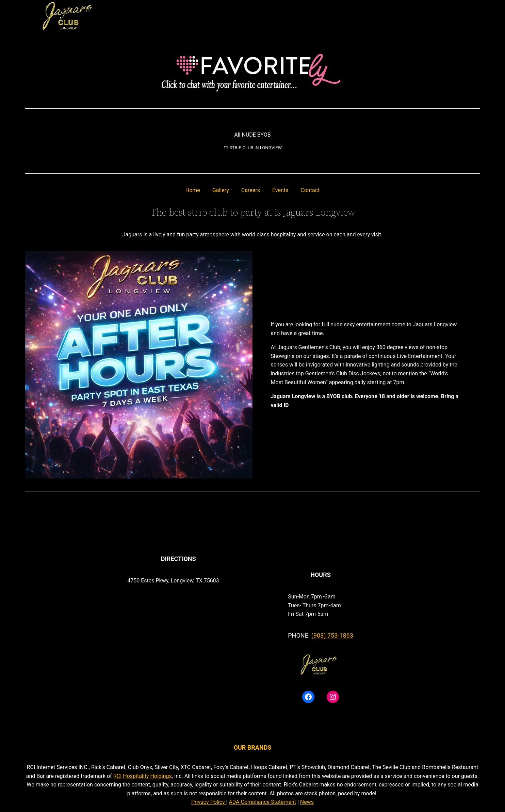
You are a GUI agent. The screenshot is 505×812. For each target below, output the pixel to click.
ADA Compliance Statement (262, 802)
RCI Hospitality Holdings (143, 776)
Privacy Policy (208, 802)
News (307, 802)
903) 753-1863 (333, 635)
